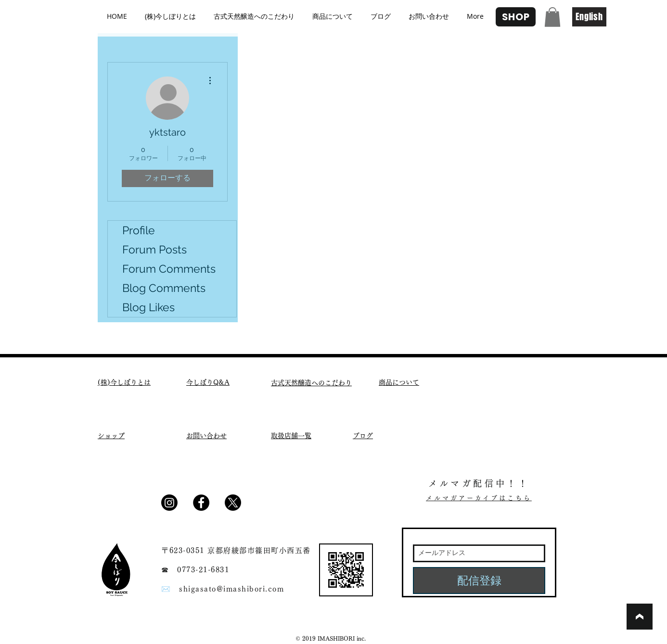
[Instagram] (169, 503)
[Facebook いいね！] (272, 506)
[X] (233, 503)
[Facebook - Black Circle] (201, 503)
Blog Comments (164, 288)
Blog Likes (148, 307)
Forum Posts (154, 249)
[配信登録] (479, 581)
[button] (552, 17)
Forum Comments (169, 269)
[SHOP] (516, 17)
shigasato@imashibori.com (231, 589)
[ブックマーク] (640, 617)
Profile (139, 230)
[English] (589, 17)
